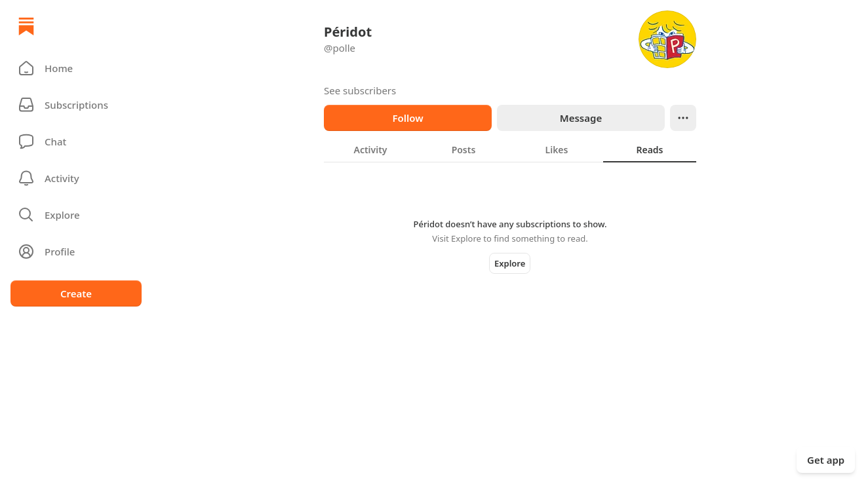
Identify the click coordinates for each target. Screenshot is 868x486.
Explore (510, 263)
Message (581, 118)
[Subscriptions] (76, 105)
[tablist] (510, 149)
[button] (76, 68)
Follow (407, 118)
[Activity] (76, 178)
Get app (826, 460)
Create (76, 293)
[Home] (26, 26)
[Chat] (76, 141)
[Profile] (76, 252)
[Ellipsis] (683, 118)
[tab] (370, 149)
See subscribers (360, 90)
